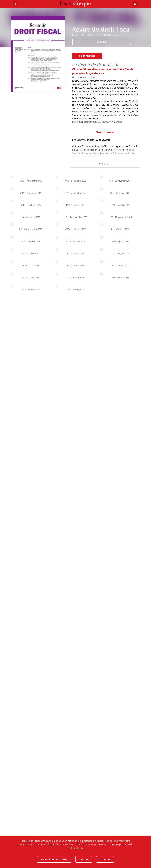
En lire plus (105, 164)
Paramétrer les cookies (54, 859)
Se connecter (87, 56)
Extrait (101, 42)
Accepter (105, 859)
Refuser (84, 859)
